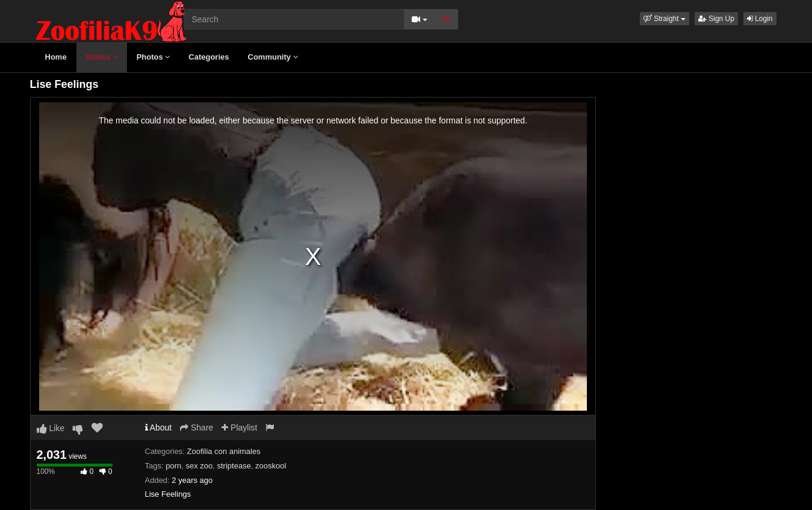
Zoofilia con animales (224, 451)
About (159, 428)
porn (173, 466)
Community (273, 57)
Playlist (239, 428)
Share (197, 428)
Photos (153, 57)
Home (56, 57)
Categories (209, 57)
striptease (234, 466)
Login (760, 19)
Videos (102, 57)
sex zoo (199, 466)
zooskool (271, 466)
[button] (665, 19)
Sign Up (716, 19)
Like (51, 428)
